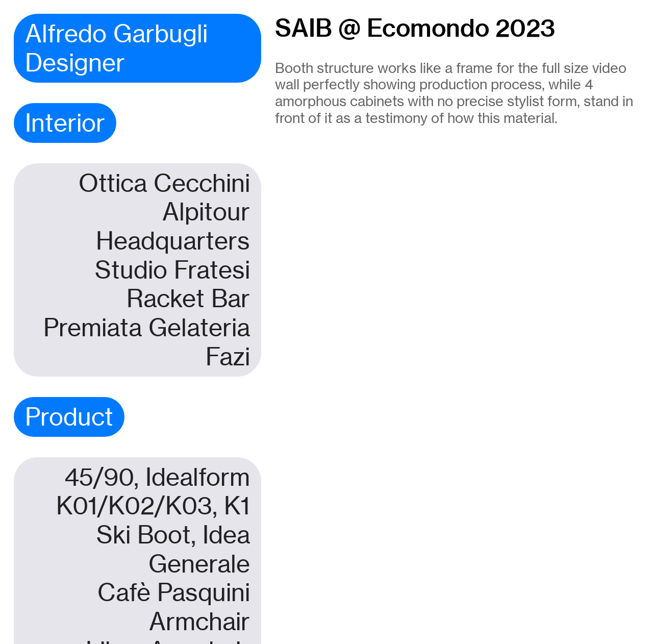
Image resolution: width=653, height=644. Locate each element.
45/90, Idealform (157, 477)
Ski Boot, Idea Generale (173, 549)
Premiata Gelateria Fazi (147, 342)
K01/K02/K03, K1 (153, 506)
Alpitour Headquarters (173, 226)
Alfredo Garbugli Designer (116, 48)
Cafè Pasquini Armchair (174, 607)
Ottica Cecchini (164, 183)
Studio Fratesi (172, 270)
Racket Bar (188, 299)
